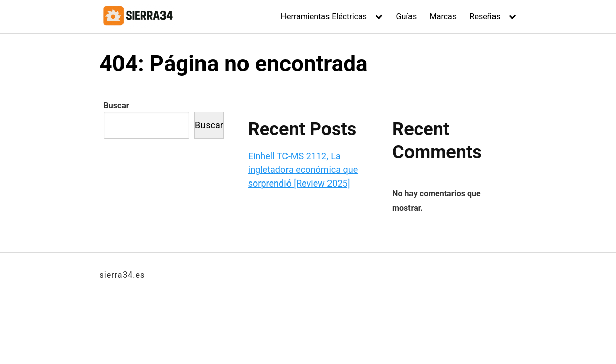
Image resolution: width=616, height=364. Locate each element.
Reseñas (485, 16)
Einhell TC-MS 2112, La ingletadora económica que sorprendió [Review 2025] (303, 170)
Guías (407, 16)
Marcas (443, 16)
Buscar (116, 105)
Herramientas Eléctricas (324, 16)
